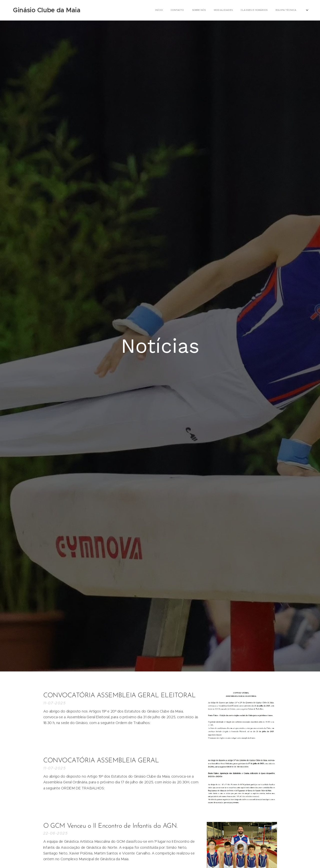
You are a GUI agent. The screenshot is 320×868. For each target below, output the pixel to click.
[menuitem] (215, 10)
